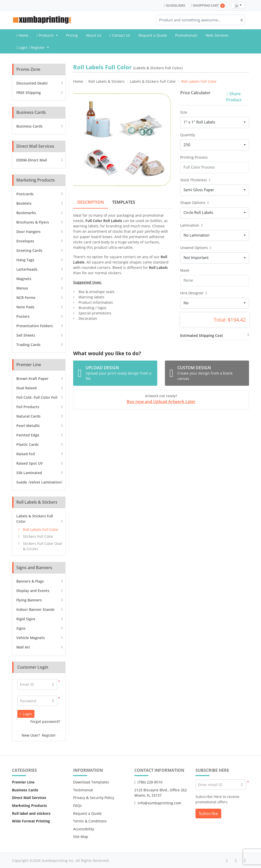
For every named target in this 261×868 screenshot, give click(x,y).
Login (26, 714)
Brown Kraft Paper (32, 378)
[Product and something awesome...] (200, 20)
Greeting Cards (29, 250)
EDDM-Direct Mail (32, 160)
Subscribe (208, 814)
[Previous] (78, 140)
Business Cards (29, 126)
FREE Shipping (29, 93)
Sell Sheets (26, 335)
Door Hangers (28, 232)
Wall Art (23, 647)
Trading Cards (28, 345)
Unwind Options (196, 248)
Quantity (188, 135)
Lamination (191, 225)
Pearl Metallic (28, 426)
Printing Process (194, 157)
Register (49, 735)
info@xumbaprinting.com (158, 803)
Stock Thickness (195, 180)
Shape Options (194, 203)
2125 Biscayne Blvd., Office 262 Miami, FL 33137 (161, 793)
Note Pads (25, 307)
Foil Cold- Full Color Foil (37, 397)
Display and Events (33, 591)
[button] (53, 701)
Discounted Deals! (32, 83)
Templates (124, 202)
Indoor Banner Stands (35, 609)
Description (91, 202)
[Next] (167, 140)
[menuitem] (22, 35)
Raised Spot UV (30, 463)
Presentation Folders (35, 326)
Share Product (234, 97)
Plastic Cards (28, 444)
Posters (23, 316)
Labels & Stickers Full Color (35, 519)
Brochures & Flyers (33, 222)
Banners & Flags (30, 581)
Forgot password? (45, 721)
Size (184, 112)
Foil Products (28, 407)
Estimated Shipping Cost (202, 335)
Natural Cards (28, 416)
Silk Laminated (29, 473)
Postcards (25, 194)
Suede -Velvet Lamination (39, 482)
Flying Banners (29, 600)
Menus (22, 288)
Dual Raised (27, 388)
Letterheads (27, 269)
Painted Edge (28, 435)
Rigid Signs (26, 619)
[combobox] (238, 5)
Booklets (24, 203)
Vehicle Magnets (31, 638)
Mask (185, 270)
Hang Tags (25, 260)
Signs (21, 628)
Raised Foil (26, 454)
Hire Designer (194, 293)
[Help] (209, 180)
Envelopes (25, 241)
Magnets (24, 279)
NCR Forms (26, 298)
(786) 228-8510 (148, 782)
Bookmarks (26, 213)
